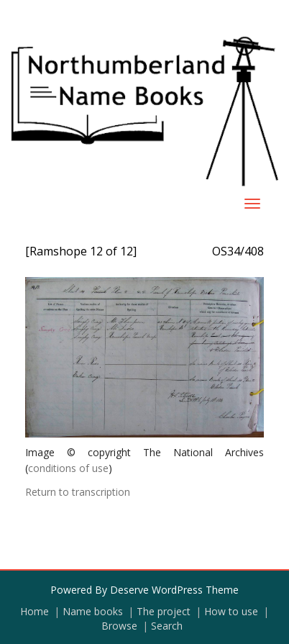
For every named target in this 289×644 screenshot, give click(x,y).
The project (164, 611)
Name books (93, 611)
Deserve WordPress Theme (174, 590)
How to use (231, 611)
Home (35, 611)
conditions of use (68, 468)
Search (167, 626)
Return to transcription (78, 492)
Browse (119, 626)
